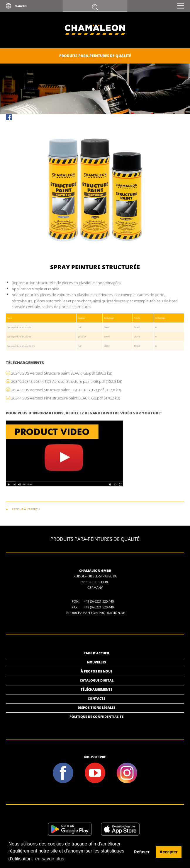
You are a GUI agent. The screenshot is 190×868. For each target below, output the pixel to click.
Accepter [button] (169, 852)
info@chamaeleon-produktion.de (95, 613)
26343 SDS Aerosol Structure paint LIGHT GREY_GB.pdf (66, 390)
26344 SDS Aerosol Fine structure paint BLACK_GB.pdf (66, 398)
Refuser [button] (142, 852)
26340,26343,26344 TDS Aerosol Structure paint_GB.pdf (67, 381)
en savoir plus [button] (50, 859)
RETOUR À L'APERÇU (26, 509)
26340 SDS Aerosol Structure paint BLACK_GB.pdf (62, 373)
